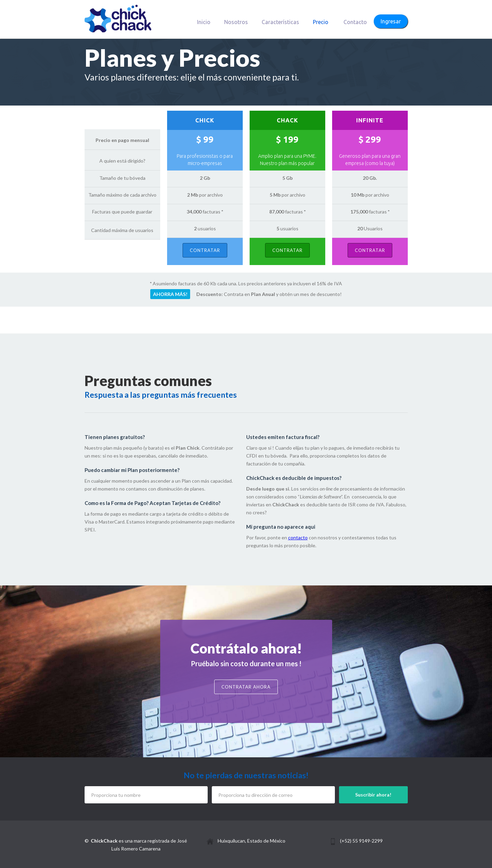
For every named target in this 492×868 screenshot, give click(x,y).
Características (280, 22)
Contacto (355, 22)
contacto (298, 537)
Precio (321, 22)
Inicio (204, 22)
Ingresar (391, 21)
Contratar (205, 250)
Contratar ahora (246, 687)
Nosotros (236, 22)
